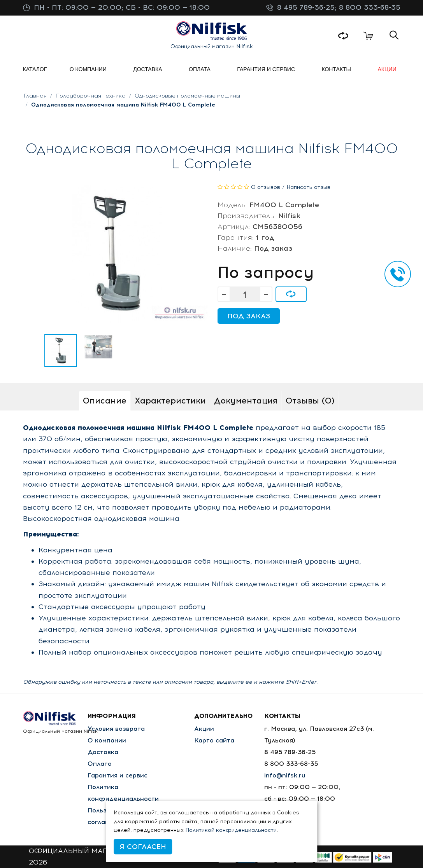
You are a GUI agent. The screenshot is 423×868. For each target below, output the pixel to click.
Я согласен (143, 847)
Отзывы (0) (310, 401)
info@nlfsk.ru (285, 775)
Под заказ (249, 316)
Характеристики (170, 401)
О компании (107, 740)
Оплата (100, 764)
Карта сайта (214, 740)
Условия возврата (116, 729)
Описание (105, 401)
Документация (246, 401)
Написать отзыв (308, 187)
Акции (204, 729)
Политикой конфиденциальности (231, 830)
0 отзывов (266, 187)
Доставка (103, 752)
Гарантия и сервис (118, 775)
